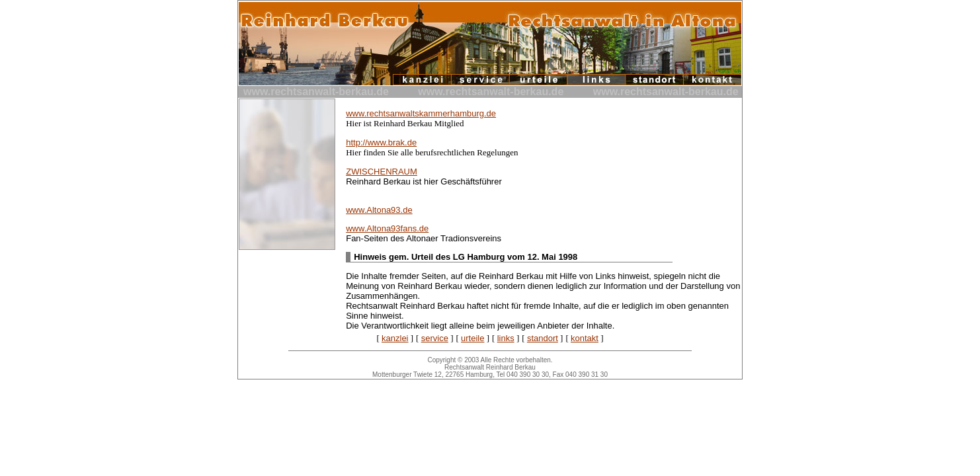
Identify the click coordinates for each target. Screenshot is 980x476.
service (435, 338)
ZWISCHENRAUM (382, 172)
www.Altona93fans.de (387, 228)
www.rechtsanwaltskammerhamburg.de (421, 113)
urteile (472, 338)
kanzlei (395, 338)
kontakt (585, 338)
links (506, 338)
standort (543, 338)
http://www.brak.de (381, 142)
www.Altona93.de (379, 210)
